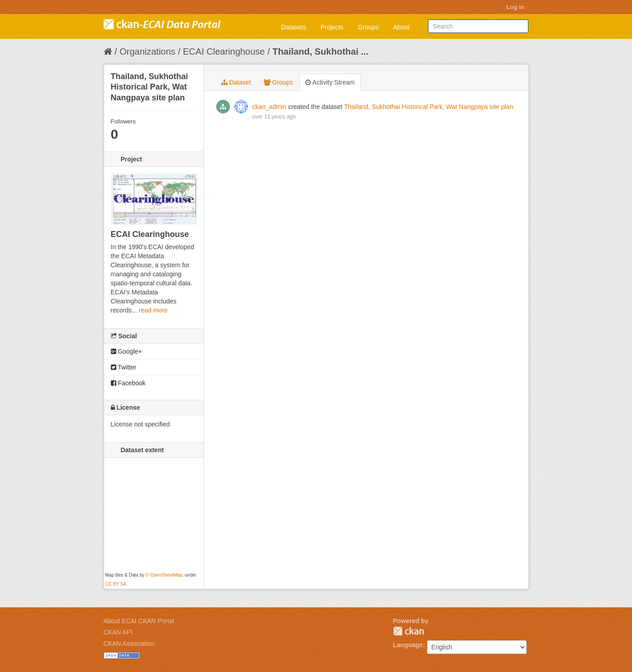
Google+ (126, 351)
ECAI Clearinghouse (224, 52)
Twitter (124, 367)
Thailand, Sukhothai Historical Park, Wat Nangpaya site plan (428, 107)
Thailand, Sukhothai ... (320, 52)
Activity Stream (330, 82)
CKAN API (118, 632)
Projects (332, 27)
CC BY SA (116, 584)
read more (153, 310)
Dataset (236, 82)
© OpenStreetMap (164, 575)
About (402, 27)
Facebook (128, 383)
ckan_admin (270, 107)
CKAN (409, 631)
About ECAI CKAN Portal (139, 621)
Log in (516, 7)
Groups (368, 27)
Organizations (147, 52)
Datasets (293, 27)
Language (408, 645)
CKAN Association (129, 644)
